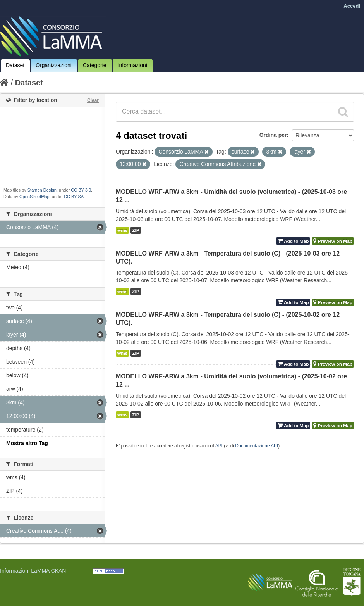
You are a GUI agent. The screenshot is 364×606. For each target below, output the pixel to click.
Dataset (15, 65)
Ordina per (273, 135)
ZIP (136, 230)
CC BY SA (74, 197)
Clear (93, 100)
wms (122, 230)
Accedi (352, 6)
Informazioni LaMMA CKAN (33, 571)
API (219, 446)
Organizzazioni (54, 65)
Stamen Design (42, 190)
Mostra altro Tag (27, 443)
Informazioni (132, 65)
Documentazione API (257, 446)
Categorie (95, 65)
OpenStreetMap (34, 197)
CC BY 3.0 (81, 190)
